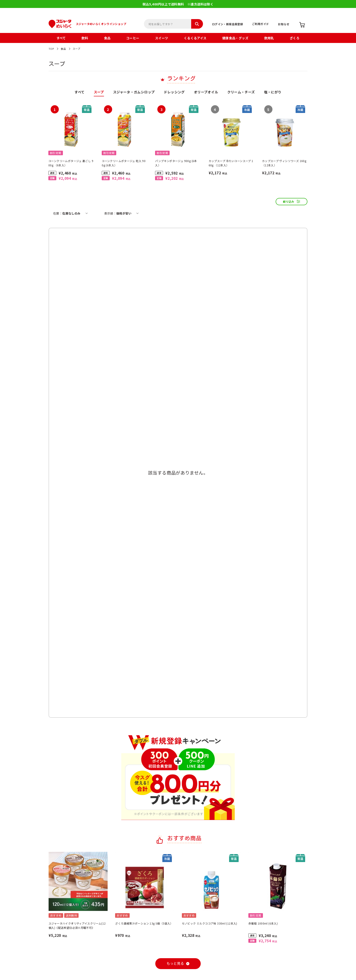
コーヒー (133, 38)
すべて (61, 38)
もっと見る (175, 964)
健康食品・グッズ (235, 38)
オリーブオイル (206, 92)
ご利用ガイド (260, 24)
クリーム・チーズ (241, 92)
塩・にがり (273, 92)
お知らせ (284, 24)
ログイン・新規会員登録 (227, 24)
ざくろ (295, 38)
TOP (51, 49)
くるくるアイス (195, 38)
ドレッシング (174, 92)
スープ (76, 49)
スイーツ (162, 38)
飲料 (85, 38)
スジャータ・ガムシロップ (134, 92)
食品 (107, 38)
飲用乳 (269, 38)
